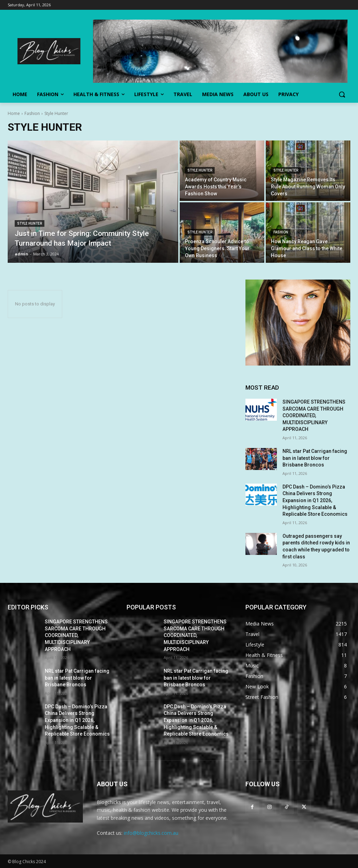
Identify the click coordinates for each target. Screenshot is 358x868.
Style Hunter (30, 223)
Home (14, 113)
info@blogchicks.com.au (151, 833)
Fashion (32, 113)
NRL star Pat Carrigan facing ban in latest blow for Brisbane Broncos (315, 458)
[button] (342, 94)
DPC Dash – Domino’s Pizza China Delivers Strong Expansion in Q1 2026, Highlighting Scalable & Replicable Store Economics (315, 500)
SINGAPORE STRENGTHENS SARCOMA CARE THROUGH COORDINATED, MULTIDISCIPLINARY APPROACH (314, 415)
